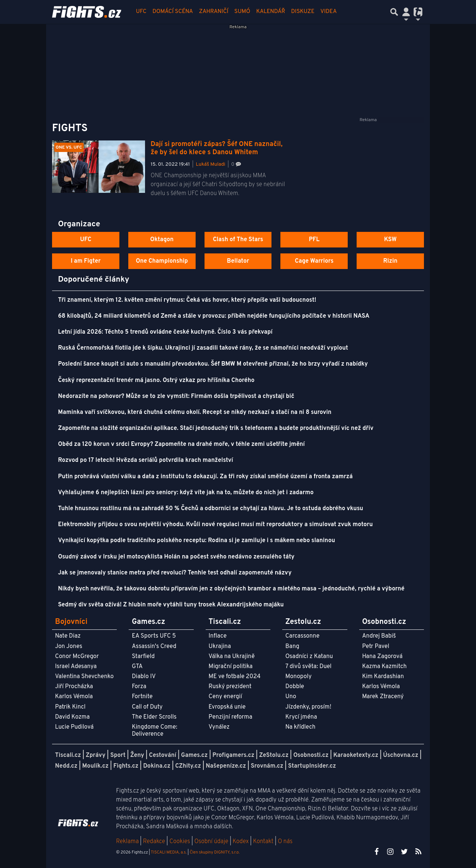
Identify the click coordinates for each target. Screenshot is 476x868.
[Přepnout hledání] (394, 12)
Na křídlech (300, 727)
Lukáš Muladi (211, 164)
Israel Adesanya (76, 667)
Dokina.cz (157, 766)
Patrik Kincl (70, 707)
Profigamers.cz (233, 755)
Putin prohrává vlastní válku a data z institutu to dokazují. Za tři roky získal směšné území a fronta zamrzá (205, 477)
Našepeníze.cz (226, 766)
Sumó (242, 12)
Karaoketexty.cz (356, 755)
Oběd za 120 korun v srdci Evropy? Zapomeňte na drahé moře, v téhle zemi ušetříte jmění (181, 444)
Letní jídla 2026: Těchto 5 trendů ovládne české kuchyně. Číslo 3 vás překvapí (165, 332)
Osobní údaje (211, 842)
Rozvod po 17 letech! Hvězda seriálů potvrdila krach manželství (146, 460)
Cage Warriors (314, 261)
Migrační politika (231, 667)
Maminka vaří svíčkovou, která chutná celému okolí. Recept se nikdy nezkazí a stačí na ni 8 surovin (195, 412)
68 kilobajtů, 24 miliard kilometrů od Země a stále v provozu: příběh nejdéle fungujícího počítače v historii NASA (214, 316)
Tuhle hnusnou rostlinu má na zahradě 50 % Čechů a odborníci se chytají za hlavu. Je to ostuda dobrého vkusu (211, 509)
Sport (118, 755)
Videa (329, 12)
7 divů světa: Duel (308, 667)
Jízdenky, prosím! (308, 707)
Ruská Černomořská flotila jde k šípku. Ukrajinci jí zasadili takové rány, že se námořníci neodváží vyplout (203, 348)
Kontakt (264, 842)
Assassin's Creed (154, 647)
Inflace (218, 636)
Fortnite (142, 697)
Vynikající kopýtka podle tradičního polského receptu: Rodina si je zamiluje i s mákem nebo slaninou (197, 541)
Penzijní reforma (231, 717)
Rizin (390, 261)
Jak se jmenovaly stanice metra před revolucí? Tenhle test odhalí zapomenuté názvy (175, 573)
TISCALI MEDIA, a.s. (168, 852)
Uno (291, 697)
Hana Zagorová (382, 657)
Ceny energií (225, 697)
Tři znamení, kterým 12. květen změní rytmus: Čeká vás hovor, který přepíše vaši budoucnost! (187, 300)
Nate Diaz (68, 636)
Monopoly (298, 677)
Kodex (242, 842)
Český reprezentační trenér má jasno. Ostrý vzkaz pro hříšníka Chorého (156, 380)
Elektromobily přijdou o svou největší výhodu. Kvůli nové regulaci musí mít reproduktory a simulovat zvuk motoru (215, 525)
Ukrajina (220, 647)
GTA (137, 667)
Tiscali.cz (68, 755)
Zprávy (96, 755)
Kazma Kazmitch (385, 667)
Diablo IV (144, 677)
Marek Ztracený (383, 697)
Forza (139, 687)
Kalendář (271, 12)
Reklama (127, 842)
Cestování (162, 755)
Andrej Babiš (379, 636)
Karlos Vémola (74, 697)
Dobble (295, 687)
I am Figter (86, 261)
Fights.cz (126, 766)
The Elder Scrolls (154, 717)
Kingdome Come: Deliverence (154, 731)
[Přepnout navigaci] (406, 12)
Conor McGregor (77, 657)
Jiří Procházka (74, 687)
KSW (390, 240)
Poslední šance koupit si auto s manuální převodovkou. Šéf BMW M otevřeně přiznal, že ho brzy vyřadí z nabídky (213, 364)
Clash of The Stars (238, 240)
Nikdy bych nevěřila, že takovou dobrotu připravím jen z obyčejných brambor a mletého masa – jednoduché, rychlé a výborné (231, 589)
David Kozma (72, 717)
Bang (292, 647)
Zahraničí (214, 12)
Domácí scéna (173, 12)
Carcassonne (302, 636)
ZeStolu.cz (274, 755)
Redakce (154, 842)
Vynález (219, 727)
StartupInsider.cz (312, 766)
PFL (314, 240)
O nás (285, 842)
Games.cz (194, 755)
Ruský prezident (230, 687)
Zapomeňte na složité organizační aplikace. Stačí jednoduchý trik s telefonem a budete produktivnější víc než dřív (216, 428)
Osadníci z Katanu (309, 657)
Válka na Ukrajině (232, 657)
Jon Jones (69, 647)
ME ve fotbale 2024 (235, 677)
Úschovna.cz (401, 755)
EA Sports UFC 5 (154, 636)
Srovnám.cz (267, 766)
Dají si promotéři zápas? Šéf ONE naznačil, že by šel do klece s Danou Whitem (217, 148)
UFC (141, 12)
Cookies (180, 842)
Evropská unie (227, 707)
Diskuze (303, 12)
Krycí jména (301, 717)
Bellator (238, 261)
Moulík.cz (95, 766)
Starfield (143, 657)
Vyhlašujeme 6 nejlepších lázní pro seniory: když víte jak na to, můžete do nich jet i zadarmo (186, 493)
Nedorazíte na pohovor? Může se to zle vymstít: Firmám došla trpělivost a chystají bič (176, 396)
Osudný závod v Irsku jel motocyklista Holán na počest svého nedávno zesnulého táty (176, 557)
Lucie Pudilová (74, 727)
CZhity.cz (188, 766)
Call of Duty (147, 707)
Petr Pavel (376, 647)
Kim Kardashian (383, 677)
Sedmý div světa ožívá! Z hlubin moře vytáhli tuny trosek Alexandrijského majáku (171, 605)
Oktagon (162, 240)
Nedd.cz (66, 766)
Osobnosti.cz (311, 755)
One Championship (162, 261)
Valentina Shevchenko (84, 677)
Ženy (137, 755)
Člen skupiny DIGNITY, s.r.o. (215, 852)
